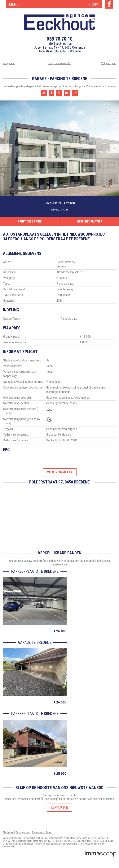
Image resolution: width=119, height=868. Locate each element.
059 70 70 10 (60, 39)
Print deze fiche (30, 221)
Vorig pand (9, 63)
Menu (54, 4)
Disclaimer (8, 832)
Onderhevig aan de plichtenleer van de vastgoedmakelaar (31, 844)
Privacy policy (23, 832)
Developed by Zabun (42, 832)
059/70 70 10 (61, 210)
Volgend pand (109, 63)
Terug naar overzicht (59, 63)
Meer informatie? (89, 221)
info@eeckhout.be (60, 44)
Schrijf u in (60, 808)
